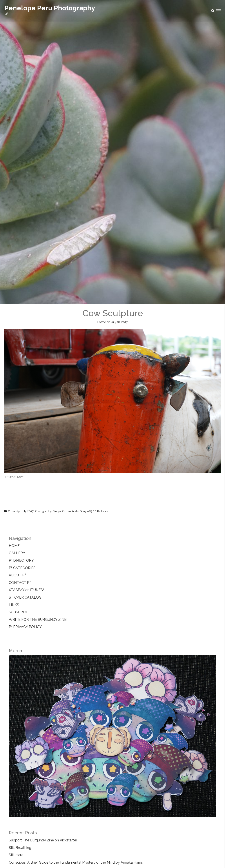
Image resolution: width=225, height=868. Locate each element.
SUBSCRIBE (19, 612)
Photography (43, 511)
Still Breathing (20, 848)
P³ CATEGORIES (22, 568)
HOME (14, 546)
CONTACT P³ (20, 583)
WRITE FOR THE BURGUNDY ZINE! (38, 620)
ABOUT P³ (17, 575)
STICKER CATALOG (25, 597)
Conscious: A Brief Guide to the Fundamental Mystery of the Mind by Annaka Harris (76, 862)
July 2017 (27, 511)
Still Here (16, 855)
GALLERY (17, 553)
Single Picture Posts (66, 511)
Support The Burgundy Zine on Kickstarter (43, 840)
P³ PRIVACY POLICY (25, 627)
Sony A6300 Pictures (94, 511)
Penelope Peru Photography (50, 8)
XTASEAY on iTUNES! (26, 590)
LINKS (14, 605)
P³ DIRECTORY (21, 560)
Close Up (14, 511)
